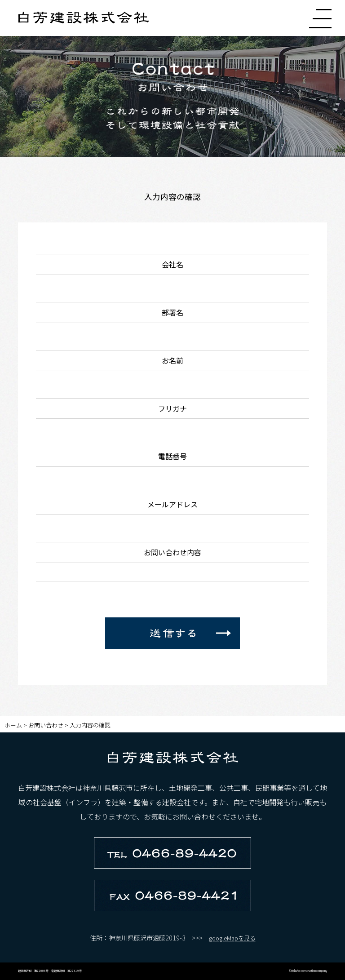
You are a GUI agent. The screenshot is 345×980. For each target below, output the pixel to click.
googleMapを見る (232, 938)
